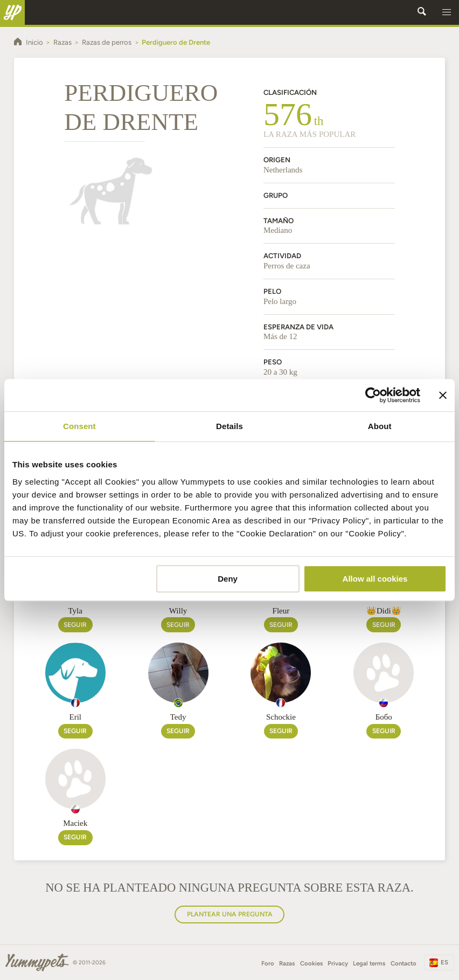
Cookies (311, 963)
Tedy (178, 717)
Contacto (404, 963)
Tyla (75, 611)
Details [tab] (229, 426)
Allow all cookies (375, 579)
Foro (268, 963)
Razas (287, 963)
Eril (75, 717)
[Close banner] (443, 395)
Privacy (338, 963)
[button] (447, 12)
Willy (178, 611)
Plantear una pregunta (230, 914)
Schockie (281, 717)
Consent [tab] (79, 426)
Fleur (281, 611)
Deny (228, 579)
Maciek (75, 823)
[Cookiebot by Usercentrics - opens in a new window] (373, 395)
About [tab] (380, 426)
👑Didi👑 (384, 611)
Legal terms (369, 963)
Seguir (75, 624)
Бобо (384, 717)
